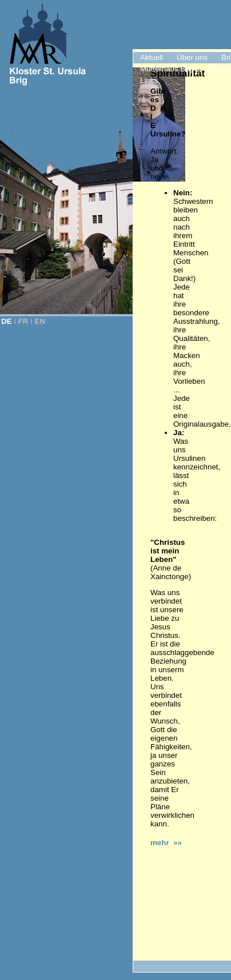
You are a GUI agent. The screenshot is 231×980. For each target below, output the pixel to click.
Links (149, 80)
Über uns (192, 57)
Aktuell (152, 57)
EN (40, 321)
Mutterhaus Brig (167, 69)
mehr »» (166, 843)
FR (23, 321)
